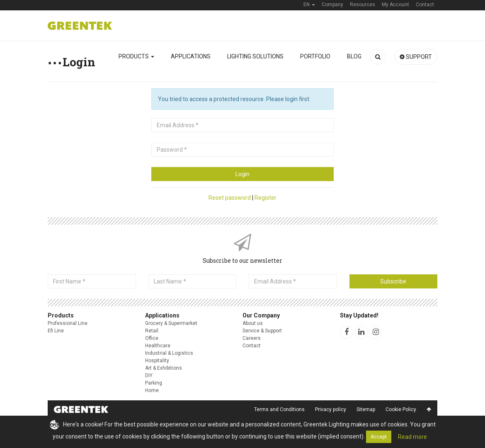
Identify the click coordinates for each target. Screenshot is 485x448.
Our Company (261, 315)
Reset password (230, 198)
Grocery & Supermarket (171, 323)
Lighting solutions (255, 56)
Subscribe (393, 281)
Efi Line (56, 331)
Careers (252, 338)
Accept (379, 437)
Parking (154, 383)
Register (266, 198)
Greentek (80, 26)
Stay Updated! (359, 315)
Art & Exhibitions (164, 368)
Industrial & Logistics (169, 353)
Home (152, 390)
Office (152, 338)
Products (136, 56)
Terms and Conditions (279, 409)
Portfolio (315, 56)
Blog (354, 56)
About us (253, 323)
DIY (149, 375)
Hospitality (157, 361)
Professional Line (68, 323)
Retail (152, 331)
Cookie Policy (401, 409)
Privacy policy (331, 409)
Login (243, 174)
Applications (191, 56)
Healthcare (158, 346)
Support (416, 57)
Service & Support (262, 331)
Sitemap (366, 409)
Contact (252, 346)
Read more (412, 437)
